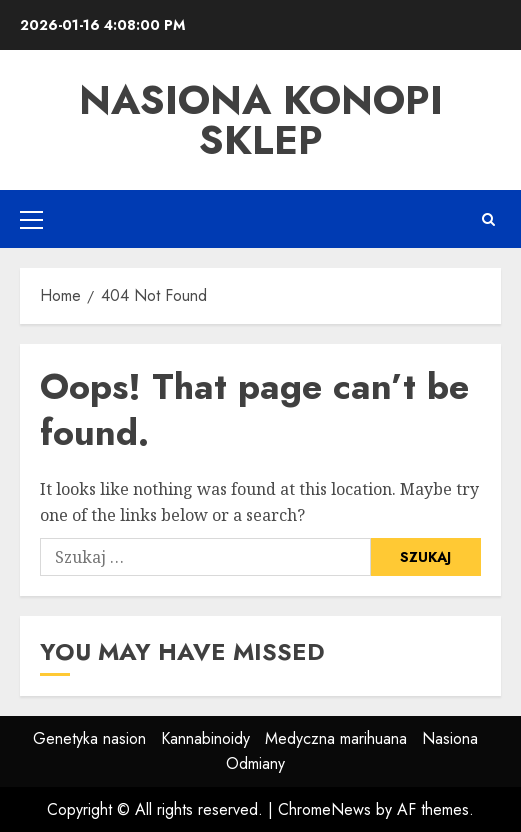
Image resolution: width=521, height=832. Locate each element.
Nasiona (450, 738)
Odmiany (255, 763)
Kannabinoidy (205, 738)
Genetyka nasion (89, 738)
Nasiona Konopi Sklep (261, 120)
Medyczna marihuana (336, 738)
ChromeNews (324, 809)
